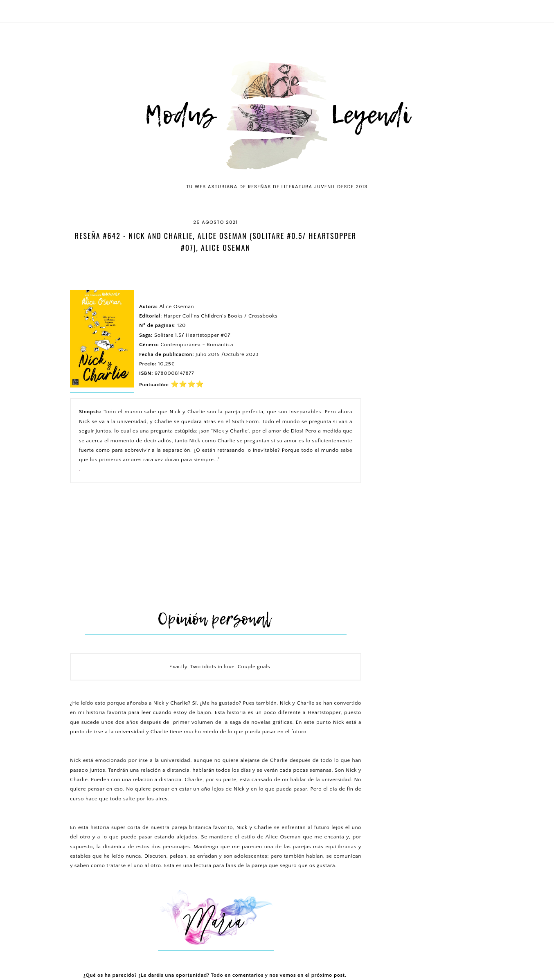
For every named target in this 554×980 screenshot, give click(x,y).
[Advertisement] (216, 549)
